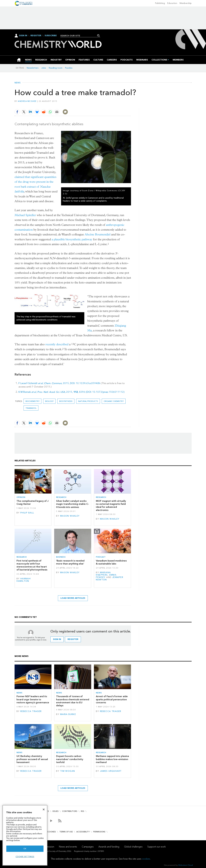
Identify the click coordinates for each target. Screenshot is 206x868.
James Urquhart (111, 771)
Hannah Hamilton (24, 580)
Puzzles (69, 68)
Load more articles (73, 598)
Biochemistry (32, 401)
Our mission (48, 847)
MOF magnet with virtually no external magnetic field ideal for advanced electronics (111, 505)
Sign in (57, 639)
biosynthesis (66, 401)
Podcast (101, 557)
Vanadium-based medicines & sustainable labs (111, 562)
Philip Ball (27, 513)
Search (98, 35)
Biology (49, 401)
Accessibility (83, 832)
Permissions (99, 832)
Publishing (160, 3)
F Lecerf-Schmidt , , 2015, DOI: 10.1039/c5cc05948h (59, 383)
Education (172, 3)
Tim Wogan (68, 771)
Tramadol (31, 408)
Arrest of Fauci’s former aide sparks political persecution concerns (112, 699)
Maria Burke (68, 714)
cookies (146, 859)
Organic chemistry (114, 401)
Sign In (23, 36)
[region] (25, 835)
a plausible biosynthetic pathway (72, 239)
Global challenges (133, 847)
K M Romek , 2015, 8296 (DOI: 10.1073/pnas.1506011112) (71, 392)
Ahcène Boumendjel (98, 234)
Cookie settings (25, 857)
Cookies (52, 832)
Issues (56, 811)
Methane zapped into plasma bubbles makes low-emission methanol (112, 759)
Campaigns (88, 847)
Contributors (70, 811)
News (18, 83)
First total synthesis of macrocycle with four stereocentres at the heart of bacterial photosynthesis (32, 565)
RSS (83, 811)
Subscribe (51, 36)
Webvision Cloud (186, 865)
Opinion (21, 497)
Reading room (56, 68)
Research (61, 497)
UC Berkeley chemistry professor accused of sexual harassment (32, 759)
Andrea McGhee (27, 101)
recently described (57, 344)
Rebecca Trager (31, 711)
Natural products (88, 401)
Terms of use (66, 832)
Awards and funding (109, 847)
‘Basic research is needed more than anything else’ (70, 562)
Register (36, 36)
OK (25, 849)
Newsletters (33, 68)
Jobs (44, 68)
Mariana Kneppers (103, 574)
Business (61, 557)
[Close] (44, 809)
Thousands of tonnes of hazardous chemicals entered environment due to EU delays (73, 701)
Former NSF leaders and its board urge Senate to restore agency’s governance (33, 699)
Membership (186, 3)
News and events (68, 847)
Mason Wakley (70, 516)
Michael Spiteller (25, 215)
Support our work (156, 847)
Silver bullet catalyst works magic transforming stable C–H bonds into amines (73, 504)
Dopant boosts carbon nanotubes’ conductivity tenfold (70, 759)
